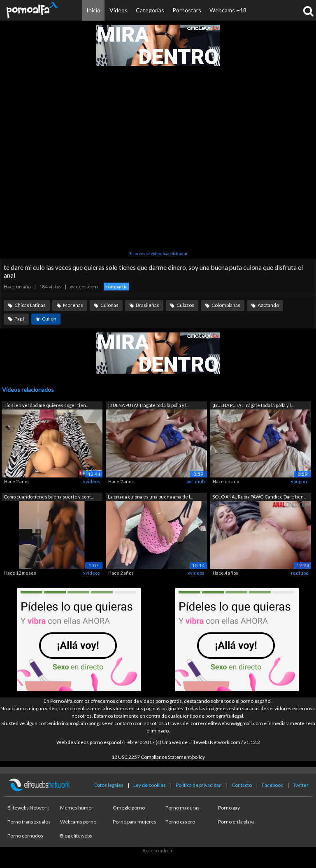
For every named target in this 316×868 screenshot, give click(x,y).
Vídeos (118, 10)
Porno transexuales (29, 822)
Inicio (93, 10)
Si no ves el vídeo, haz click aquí (158, 253)
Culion (49, 319)
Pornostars (187, 10)
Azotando (268, 305)
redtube (300, 573)
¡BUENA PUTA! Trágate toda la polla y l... (148, 405)
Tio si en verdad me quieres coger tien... (46, 405)
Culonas (109, 305)
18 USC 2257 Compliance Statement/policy (158, 757)
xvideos (92, 481)
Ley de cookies (150, 785)
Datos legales (109, 785)
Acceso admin (158, 850)
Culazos (185, 305)
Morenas (73, 305)
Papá (20, 319)
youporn (300, 481)
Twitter (301, 785)
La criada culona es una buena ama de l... (150, 497)
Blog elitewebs (76, 836)
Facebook (272, 785)
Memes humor (77, 808)
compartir (116, 287)
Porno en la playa (236, 822)
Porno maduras (182, 808)
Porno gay (229, 808)
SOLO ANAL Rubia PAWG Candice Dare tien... (259, 497)
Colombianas (226, 305)
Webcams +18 (228, 10)
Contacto (242, 785)
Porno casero (180, 822)
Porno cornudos (25, 836)
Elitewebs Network (28, 808)
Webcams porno (78, 822)
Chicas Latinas (30, 305)
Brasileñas (148, 305)
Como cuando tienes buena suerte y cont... (49, 497)
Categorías (150, 10)
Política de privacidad (199, 785)
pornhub (195, 481)
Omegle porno (129, 808)
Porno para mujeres (135, 822)
